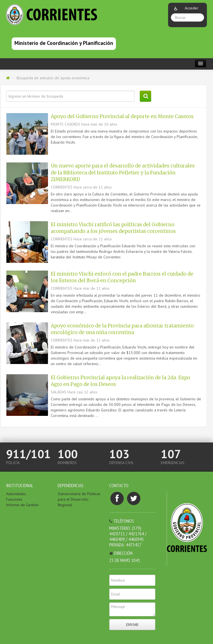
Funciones (14, 499)
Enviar (132, 625)
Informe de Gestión (22, 505)
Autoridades (16, 494)
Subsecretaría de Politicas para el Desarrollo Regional (79, 499)
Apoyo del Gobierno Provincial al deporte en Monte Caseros (122, 116)
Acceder (192, 8)
